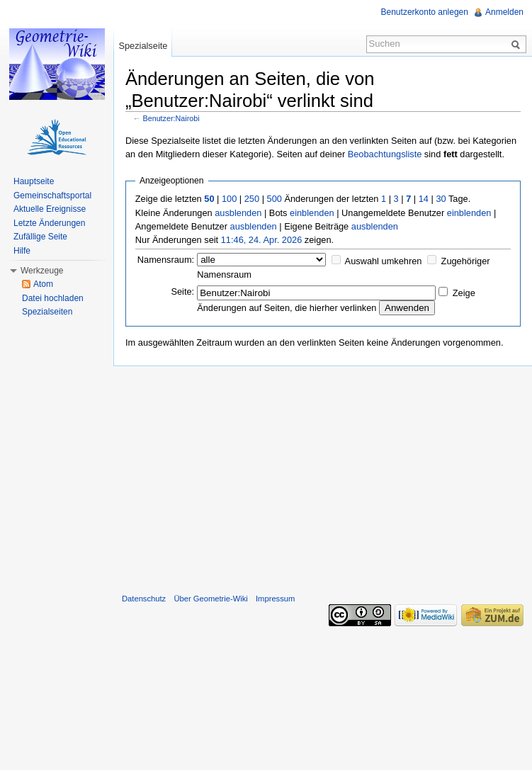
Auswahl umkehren (384, 261)
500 (275, 199)
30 (441, 199)
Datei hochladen (53, 298)
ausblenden (238, 213)
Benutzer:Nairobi (171, 118)
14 (424, 199)
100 (229, 199)
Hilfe (22, 251)
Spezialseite (143, 46)
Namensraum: (166, 260)
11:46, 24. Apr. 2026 (262, 240)
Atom (43, 284)
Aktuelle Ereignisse (50, 209)
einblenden (312, 213)
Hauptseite (34, 181)
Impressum (275, 599)
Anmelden (504, 12)
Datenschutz (144, 599)
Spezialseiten (47, 312)
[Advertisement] (323, 477)
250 (252, 199)
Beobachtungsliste (385, 154)
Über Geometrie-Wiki (210, 599)
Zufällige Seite (40, 237)
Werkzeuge (42, 271)
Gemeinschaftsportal (52, 196)
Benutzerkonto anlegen (425, 12)
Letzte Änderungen (49, 223)
